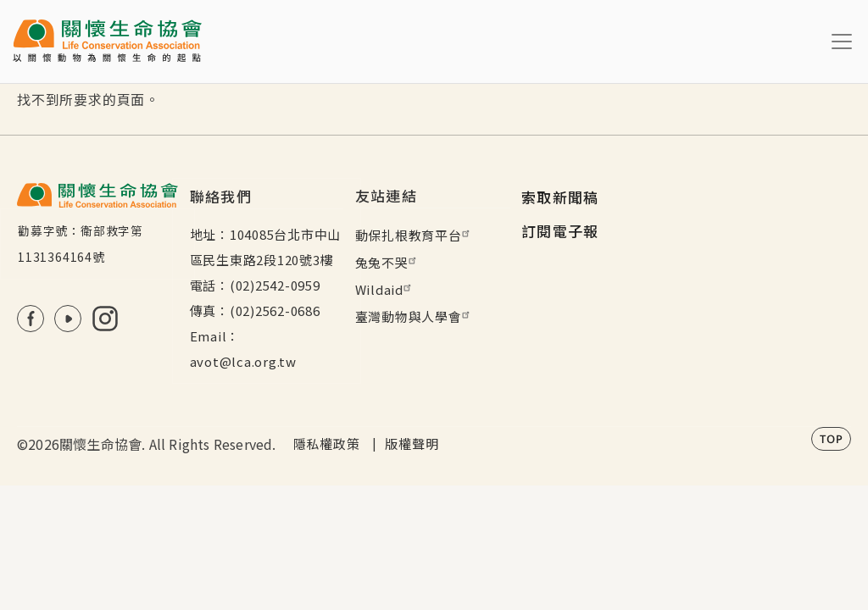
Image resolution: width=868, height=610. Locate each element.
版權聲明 (412, 444)
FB (31, 319)
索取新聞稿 (560, 197)
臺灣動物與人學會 (415, 316)
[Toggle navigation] (842, 42)
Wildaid (385, 289)
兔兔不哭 (388, 262)
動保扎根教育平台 (415, 235)
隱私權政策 (327, 444)
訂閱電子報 (560, 231)
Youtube (68, 319)
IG (105, 319)
